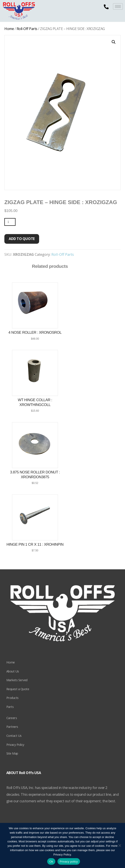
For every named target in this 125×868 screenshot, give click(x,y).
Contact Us (14, 736)
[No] (120, 845)
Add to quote (22, 239)
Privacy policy (69, 862)
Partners (12, 727)
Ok (51, 862)
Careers (12, 718)
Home (9, 29)
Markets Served (17, 680)
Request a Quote (18, 689)
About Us (13, 671)
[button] (114, 42)
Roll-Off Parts (27, 29)
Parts (10, 707)
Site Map (12, 753)
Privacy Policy (15, 745)
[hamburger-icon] (118, 6)
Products (12, 698)
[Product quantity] (10, 222)
